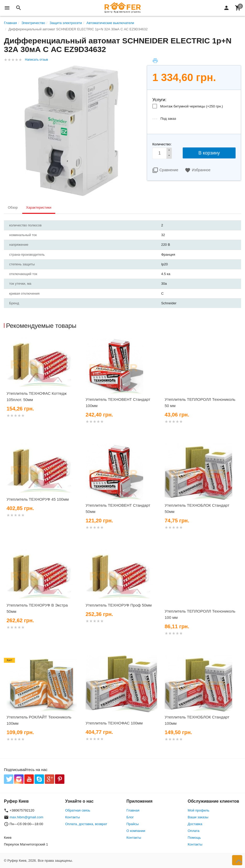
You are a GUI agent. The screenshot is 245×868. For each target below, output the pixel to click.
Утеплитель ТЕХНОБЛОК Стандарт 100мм (197, 720)
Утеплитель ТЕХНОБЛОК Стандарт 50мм (197, 508)
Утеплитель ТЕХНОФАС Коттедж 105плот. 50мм (37, 396)
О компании (136, 831)
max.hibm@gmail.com (27, 817)
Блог (130, 817)
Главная (133, 810)
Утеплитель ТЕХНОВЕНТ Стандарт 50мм (118, 508)
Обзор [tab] (13, 207)
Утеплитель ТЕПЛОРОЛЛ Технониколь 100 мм (200, 614)
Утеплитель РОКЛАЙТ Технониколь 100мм (39, 720)
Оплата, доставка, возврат (86, 824)
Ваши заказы (198, 817)
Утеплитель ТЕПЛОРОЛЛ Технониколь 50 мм (200, 402)
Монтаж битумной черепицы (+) (192, 106)
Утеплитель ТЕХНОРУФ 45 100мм (38, 499)
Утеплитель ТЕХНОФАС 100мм (114, 723)
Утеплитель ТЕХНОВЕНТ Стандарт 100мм (118, 402)
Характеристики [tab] (39, 207)
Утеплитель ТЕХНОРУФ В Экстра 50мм (37, 608)
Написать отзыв (36, 60)
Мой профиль (199, 810)
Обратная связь (78, 810)
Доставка (195, 824)
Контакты (73, 817)
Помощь (194, 838)
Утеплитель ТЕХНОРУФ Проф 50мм (119, 605)
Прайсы (133, 824)
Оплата (194, 831)
